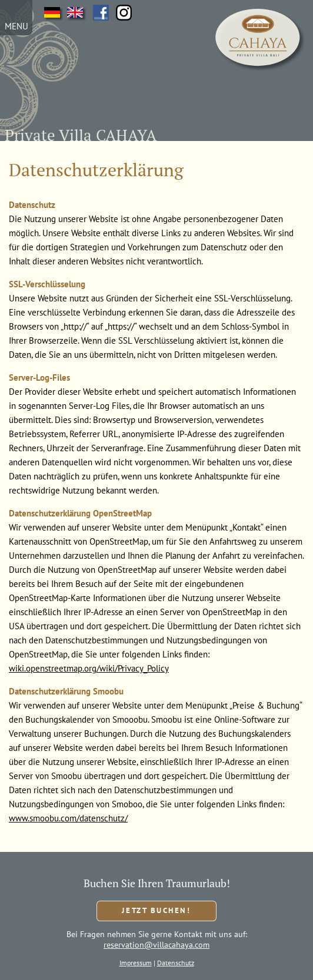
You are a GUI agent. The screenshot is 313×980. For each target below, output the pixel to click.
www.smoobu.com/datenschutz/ (68, 818)
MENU (16, 26)
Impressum (136, 963)
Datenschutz (176, 963)
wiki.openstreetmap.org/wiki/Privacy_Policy (89, 668)
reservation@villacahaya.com (156, 945)
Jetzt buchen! (156, 910)
